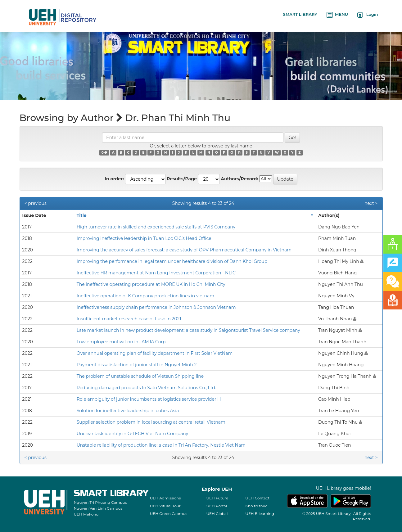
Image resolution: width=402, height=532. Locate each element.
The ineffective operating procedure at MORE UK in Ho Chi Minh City (151, 284)
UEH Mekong (86, 514)
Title (82, 215)
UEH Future (217, 498)
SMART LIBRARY (300, 14)
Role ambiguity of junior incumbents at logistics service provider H (149, 399)
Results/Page (182, 179)
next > (371, 203)
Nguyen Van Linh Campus (98, 508)
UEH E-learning (260, 514)
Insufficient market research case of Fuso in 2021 (129, 319)
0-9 (104, 153)
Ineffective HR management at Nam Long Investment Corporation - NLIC (156, 273)
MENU (337, 15)
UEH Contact (257, 498)
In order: (114, 179)
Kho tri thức (256, 506)
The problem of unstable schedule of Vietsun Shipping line (140, 376)
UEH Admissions (165, 498)
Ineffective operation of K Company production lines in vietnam (145, 296)
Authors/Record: (239, 179)
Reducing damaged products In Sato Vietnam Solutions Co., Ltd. (146, 388)
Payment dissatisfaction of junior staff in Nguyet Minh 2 (137, 365)
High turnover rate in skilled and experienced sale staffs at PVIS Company (156, 227)
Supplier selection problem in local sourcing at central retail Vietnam (151, 422)
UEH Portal (217, 506)
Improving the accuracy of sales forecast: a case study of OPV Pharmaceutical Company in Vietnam (184, 250)
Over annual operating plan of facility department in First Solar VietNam (155, 353)
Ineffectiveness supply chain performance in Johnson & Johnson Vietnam (156, 307)
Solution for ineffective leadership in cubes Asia (128, 411)
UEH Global (217, 514)
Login (368, 15)
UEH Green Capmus (169, 514)
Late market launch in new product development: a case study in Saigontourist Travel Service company (188, 330)
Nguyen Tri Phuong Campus (100, 502)
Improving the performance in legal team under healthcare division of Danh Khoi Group (172, 261)
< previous (36, 203)
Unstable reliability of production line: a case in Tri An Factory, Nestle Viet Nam (161, 445)
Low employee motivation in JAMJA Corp (121, 342)
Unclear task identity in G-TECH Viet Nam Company (132, 434)
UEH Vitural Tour (165, 506)
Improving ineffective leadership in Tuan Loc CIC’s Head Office (144, 238)
